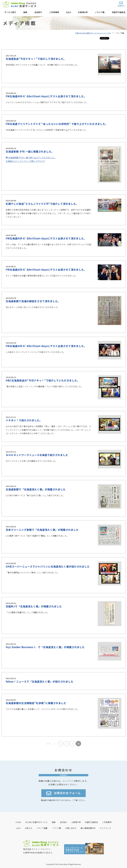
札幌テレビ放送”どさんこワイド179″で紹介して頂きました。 (42, 204)
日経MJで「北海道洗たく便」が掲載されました (34, 606)
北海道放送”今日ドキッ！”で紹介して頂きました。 (36, 59)
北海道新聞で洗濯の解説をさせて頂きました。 (33, 301)
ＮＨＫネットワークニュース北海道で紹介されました (37, 455)
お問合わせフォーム (63, 793)
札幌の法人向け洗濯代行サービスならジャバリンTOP (93, 33)
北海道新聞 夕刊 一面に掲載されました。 (30, 151)
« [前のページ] (55, 744)
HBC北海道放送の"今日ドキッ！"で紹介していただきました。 (43, 380)
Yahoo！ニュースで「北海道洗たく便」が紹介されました (40, 681)
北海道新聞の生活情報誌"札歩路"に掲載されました (36, 703)
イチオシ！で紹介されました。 (24, 420)
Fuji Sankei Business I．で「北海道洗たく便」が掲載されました (45, 647)
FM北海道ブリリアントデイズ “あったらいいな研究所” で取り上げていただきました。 (57, 124)
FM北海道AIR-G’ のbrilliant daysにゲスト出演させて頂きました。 (46, 96)
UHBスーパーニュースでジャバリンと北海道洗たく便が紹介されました (48, 566)
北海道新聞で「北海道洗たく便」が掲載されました (36, 489)
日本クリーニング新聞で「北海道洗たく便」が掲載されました (42, 530)
